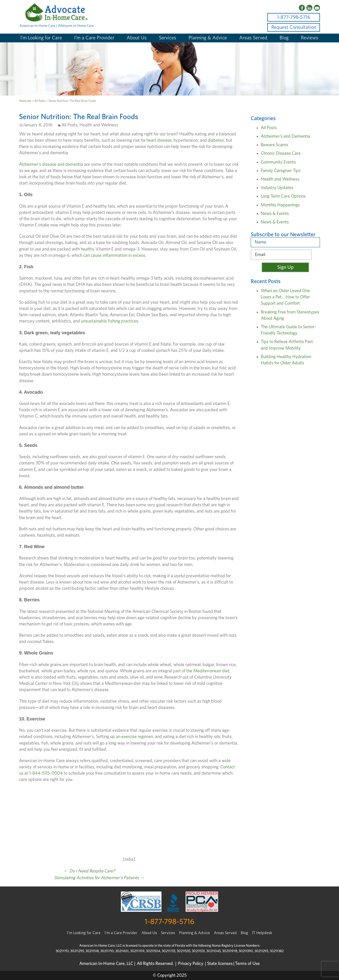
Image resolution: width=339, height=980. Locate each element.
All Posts (40, 101)
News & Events (275, 214)
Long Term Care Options (283, 196)
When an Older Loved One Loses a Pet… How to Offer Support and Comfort (285, 297)
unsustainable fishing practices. (110, 321)
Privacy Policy (191, 964)
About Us (137, 38)
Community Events (278, 162)
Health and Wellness (99, 125)
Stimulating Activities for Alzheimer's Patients (99, 878)
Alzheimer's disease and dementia (51, 165)
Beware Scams (274, 145)
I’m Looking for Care (41, 38)
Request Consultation (294, 27)
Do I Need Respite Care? (89, 871)
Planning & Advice (208, 38)
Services (168, 38)
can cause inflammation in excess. (115, 256)
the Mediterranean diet (208, 671)
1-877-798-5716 (294, 17)
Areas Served (253, 38)
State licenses (220, 964)
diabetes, (217, 140)
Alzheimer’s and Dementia (285, 136)
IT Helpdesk (262, 933)
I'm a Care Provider (121, 933)
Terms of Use (247, 964)
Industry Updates (277, 188)
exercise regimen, (138, 737)
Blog (284, 38)
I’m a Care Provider (94, 38)
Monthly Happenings (280, 205)
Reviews (310, 38)
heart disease (159, 140)
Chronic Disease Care (281, 153)
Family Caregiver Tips (281, 171)
